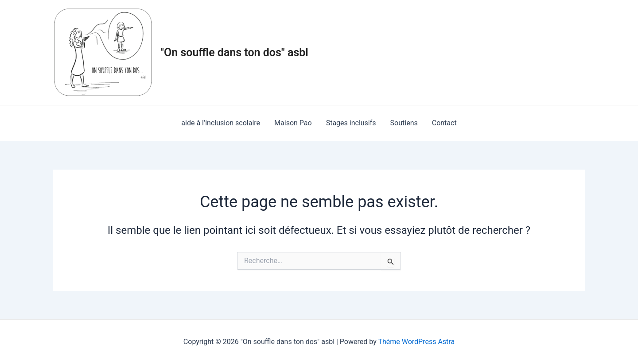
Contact (444, 123)
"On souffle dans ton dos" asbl (234, 52)
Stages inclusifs (351, 123)
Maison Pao (293, 123)
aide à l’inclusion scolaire (221, 123)
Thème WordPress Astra (416, 342)
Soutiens (404, 123)
